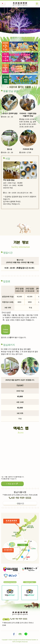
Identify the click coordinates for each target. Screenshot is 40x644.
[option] (20, 27)
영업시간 (20, 503)
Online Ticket (6, 330)
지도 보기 (12, 484)
